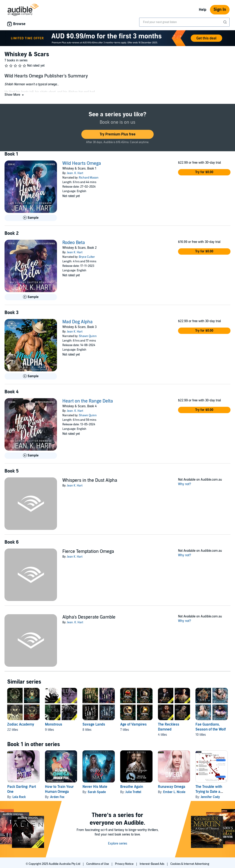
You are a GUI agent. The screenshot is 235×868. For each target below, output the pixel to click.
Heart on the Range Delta (88, 401)
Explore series (118, 844)
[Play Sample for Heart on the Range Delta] (31, 456)
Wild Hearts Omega (82, 163)
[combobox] (184, 22)
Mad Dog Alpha (78, 322)
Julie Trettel (133, 792)
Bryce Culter (87, 257)
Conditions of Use (98, 864)
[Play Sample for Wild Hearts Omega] (31, 218)
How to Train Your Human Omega (59, 789)
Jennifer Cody (210, 797)
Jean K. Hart (75, 252)
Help (203, 10)
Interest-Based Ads (152, 864)
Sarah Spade (97, 792)
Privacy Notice (125, 864)
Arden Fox (57, 797)
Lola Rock (19, 797)
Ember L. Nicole (174, 792)
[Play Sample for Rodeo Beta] (31, 297)
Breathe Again (132, 787)
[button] (15, 95)
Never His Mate (95, 787)
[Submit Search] (226, 22)
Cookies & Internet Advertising (190, 864)
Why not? (185, 484)
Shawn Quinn (88, 336)
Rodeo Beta (74, 243)
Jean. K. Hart (75, 173)
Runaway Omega (172, 787)
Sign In (220, 10)
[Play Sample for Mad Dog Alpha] (31, 376)
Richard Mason (89, 178)
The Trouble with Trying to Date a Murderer (209, 792)
